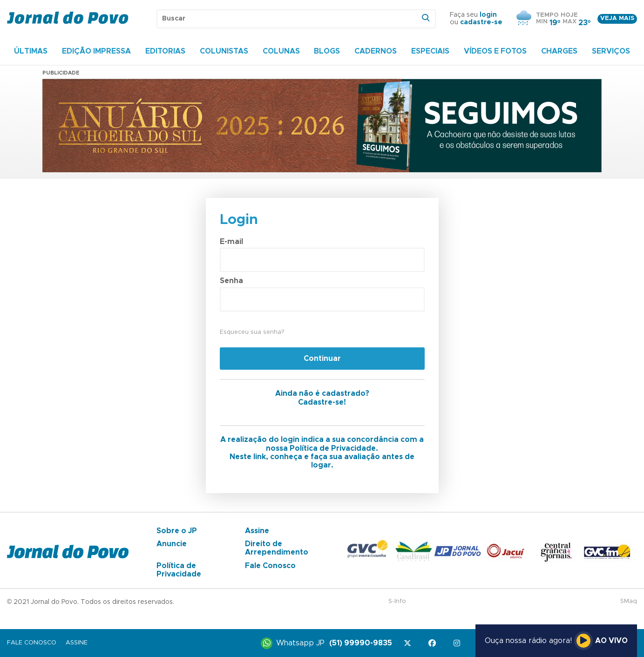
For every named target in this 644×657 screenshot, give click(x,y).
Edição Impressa (96, 51)
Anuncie (172, 544)
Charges (559, 51)
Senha (231, 281)
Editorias (165, 51)
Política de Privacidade (179, 570)
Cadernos (376, 51)
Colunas (281, 51)
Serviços (611, 51)
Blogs (327, 51)
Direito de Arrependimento (277, 548)
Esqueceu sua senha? (252, 332)
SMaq (629, 601)
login (488, 15)
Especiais (430, 51)
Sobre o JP (177, 531)
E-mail (231, 242)
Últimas (31, 51)
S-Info (397, 601)
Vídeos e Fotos (495, 51)
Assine (257, 531)
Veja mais (617, 18)
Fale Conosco (270, 566)
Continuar (322, 359)
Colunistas (224, 51)
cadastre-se (481, 22)
